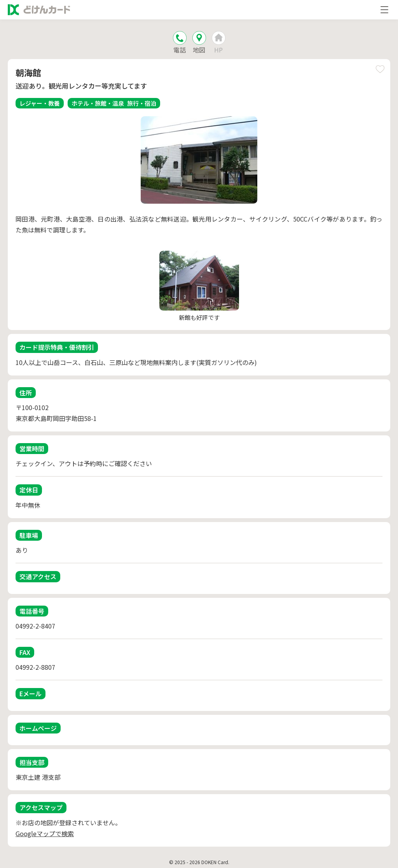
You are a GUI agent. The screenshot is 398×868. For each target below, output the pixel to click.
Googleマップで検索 (45, 833)
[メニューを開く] (384, 10)
